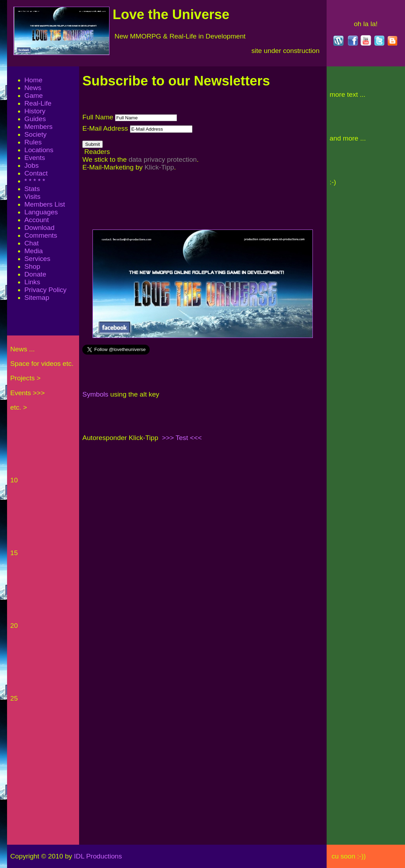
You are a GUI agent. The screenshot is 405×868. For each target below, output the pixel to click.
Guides (35, 119)
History (35, 111)
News (33, 88)
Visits (32, 197)
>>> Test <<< (182, 438)
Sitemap (37, 298)
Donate (35, 274)
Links (32, 282)
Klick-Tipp (159, 167)
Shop (32, 266)
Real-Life (38, 103)
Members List (45, 204)
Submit (92, 144)
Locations (39, 150)
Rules (33, 142)
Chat (32, 243)
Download (39, 228)
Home (33, 80)
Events (35, 158)
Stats (32, 189)
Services (37, 259)
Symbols (95, 394)
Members (38, 127)
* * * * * (35, 181)
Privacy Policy (45, 290)
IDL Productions (157, 856)
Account (37, 220)
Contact (36, 173)
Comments (41, 235)
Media (34, 251)
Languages (41, 212)
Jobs (32, 165)
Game (34, 96)
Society (35, 134)
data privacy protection (163, 159)
